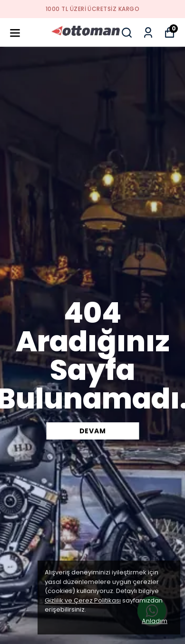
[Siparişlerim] (148, 33)
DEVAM (93, 431)
